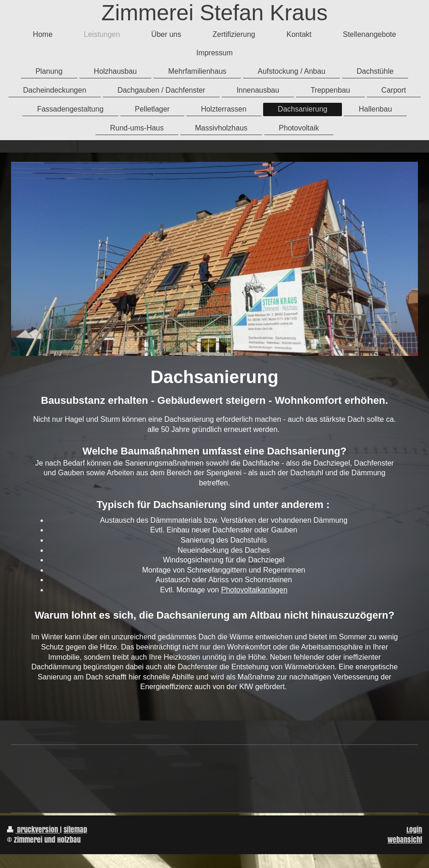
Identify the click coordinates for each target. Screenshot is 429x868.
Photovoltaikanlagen (254, 590)
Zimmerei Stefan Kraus (214, 13)
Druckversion (33, 830)
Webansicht (405, 840)
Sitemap (75, 830)
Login (414, 830)
